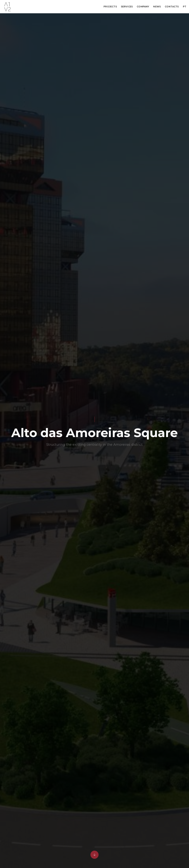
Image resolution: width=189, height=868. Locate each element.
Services (127, 7)
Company (143, 7)
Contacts (172, 7)
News (157, 7)
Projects (110, 7)
